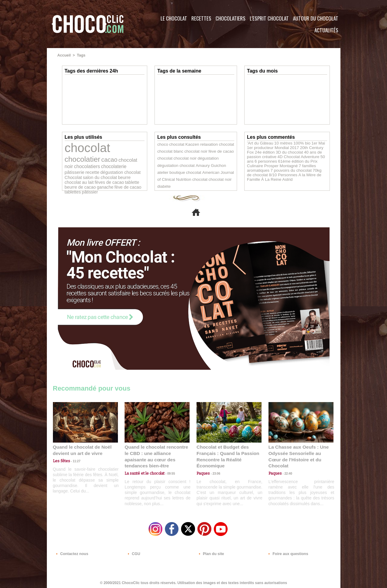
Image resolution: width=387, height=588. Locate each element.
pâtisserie (97, 162)
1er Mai (311, 143)
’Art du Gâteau (259, 143)
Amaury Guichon (185, 166)
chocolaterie (76, 162)
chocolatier (122, 148)
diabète (199, 180)
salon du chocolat (112, 167)
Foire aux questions (286, 551)
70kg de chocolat (295, 168)
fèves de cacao (104, 171)
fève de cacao (109, 176)
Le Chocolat (174, 18)
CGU (133, 551)
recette (113, 162)
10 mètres (280, 143)
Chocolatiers (231, 18)
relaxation (204, 144)
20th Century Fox (302, 147)
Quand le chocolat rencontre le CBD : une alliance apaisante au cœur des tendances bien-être (157, 453)
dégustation (203, 159)
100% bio (296, 143)
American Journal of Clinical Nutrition (202, 173)
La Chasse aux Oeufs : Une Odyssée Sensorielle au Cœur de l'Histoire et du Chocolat (298, 453)
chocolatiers (118, 157)
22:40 (286, 466)
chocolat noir (93, 157)
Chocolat (88, 167)
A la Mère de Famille (282, 172)
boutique (217, 166)
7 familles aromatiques (296, 164)
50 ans (304, 155)
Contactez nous (71, 551)
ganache (88, 176)
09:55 (167, 466)
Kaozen (189, 144)
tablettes (129, 176)
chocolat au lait (78, 171)
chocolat (85, 147)
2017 (283, 147)
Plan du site (211, 551)
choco (162, 144)
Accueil (64, 55)
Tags (81, 55)
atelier (205, 166)
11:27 (73, 460)
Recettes (201, 18)
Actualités (326, 30)
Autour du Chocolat (316, 18)
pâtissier (72, 180)
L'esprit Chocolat (269, 18)
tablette (125, 171)
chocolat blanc (169, 151)
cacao (72, 156)
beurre (133, 167)
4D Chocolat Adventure (279, 155)
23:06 (214, 472)
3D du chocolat (271, 151)
